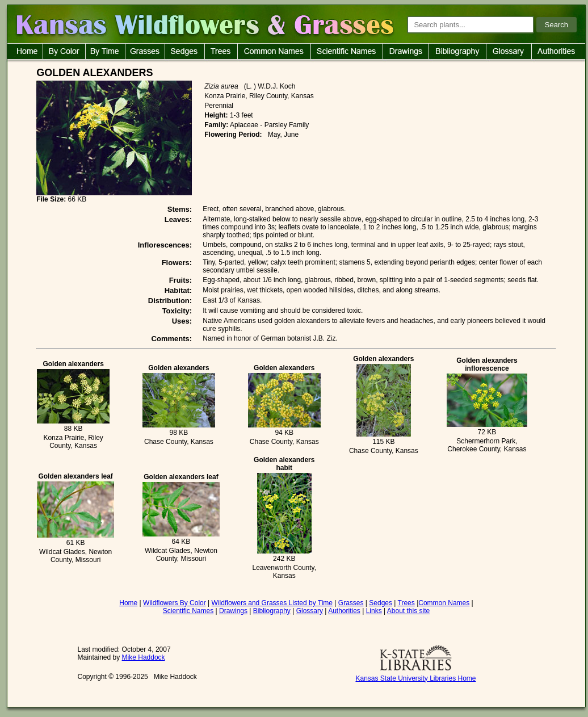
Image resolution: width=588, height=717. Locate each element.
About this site (408, 611)
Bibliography (272, 611)
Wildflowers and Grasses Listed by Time (272, 603)
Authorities (344, 611)
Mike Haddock (144, 657)
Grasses (351, 603)
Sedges (381, 603)
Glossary (310, 611)
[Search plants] (471, 25)
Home (128, 603)
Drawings (233, 611)
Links (374, 611)
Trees (406, 603)
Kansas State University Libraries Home (415, 678)
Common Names (444, 603)
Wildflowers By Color (175, 603)
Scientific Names (188, 611)
